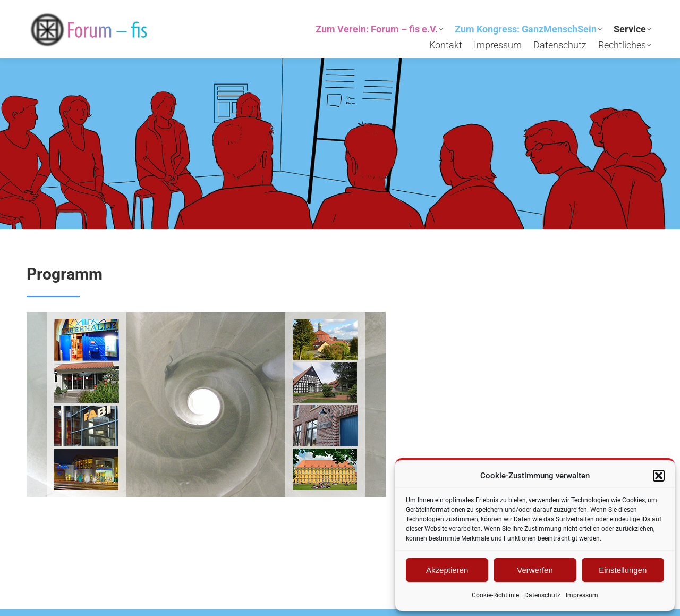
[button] (659, 476)
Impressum (582, 595)
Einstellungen (623, 570)
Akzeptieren (447, 570)
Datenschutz (542, 595)
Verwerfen (535, 570)
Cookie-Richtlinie (495, 595)
